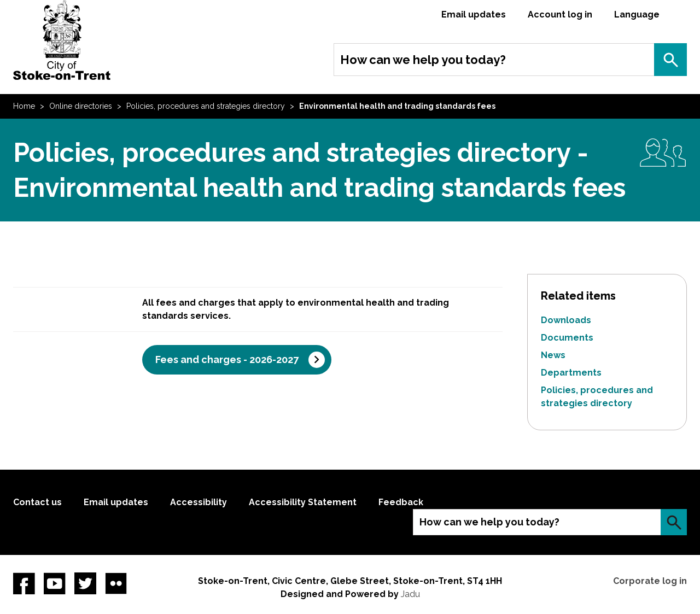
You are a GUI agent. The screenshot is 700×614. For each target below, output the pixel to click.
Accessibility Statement (303, 502)
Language (637, 14)
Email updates (474, 14)
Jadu (410, 594)
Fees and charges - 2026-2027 (227, 359)
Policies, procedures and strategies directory (206, 106)
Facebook (24, 583)
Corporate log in (650, 581)
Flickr (116, 583)
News (553, 355)
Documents (567, 338)
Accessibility (199, 502)
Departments (571, 373)
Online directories (81, 106)
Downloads (566, 320)
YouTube (55, 583)
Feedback (401, 502)
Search (670, 60)
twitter (85, 583)
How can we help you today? (423, 60)
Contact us (37, 502)
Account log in (560, 14)
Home (24, 106)
